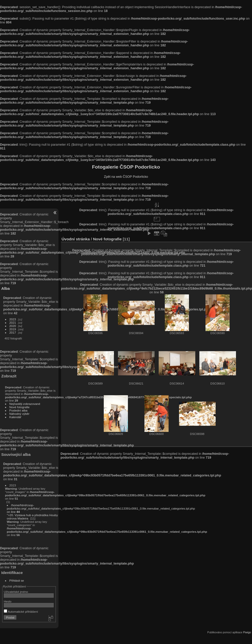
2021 (13, 323)
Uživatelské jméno (16, 592)
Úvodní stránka (76, 239)
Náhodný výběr (19, 414)
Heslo (8, 601)
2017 (13, 332)
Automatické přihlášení (21, 612)
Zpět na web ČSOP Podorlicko (126, 177)
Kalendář (15, 417)
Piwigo (247, 632)
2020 (13, 326)
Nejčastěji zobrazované (25, 404)
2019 (13, 329)
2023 (13, 319)
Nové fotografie (20, 407)
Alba (5, 288)
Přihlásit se (17, 580)
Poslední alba (18, 410)
